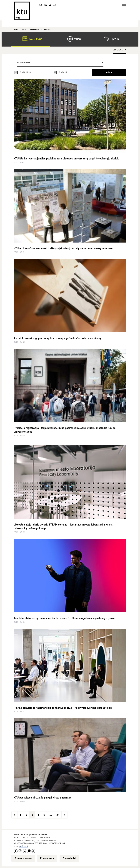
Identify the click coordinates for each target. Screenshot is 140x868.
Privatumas (47, 858)
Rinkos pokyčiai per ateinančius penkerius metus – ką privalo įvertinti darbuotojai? (63, 708)
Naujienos (31, 39)
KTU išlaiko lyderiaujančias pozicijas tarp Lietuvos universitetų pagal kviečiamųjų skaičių (66, 159)
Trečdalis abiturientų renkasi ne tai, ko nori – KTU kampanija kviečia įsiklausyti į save (64, 618)
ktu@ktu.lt (23, 846)
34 (58, 815)
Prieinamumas (23, 858)
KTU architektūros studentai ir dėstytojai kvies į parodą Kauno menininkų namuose (63, 248)
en (45, 5)
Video (72, 39)
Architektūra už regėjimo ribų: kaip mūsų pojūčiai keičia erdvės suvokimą (57, 338)
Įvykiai (111, 39)
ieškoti (109, 72)
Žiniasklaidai (69, 858)
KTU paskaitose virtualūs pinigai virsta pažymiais (43, 798)
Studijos (118, 50)
